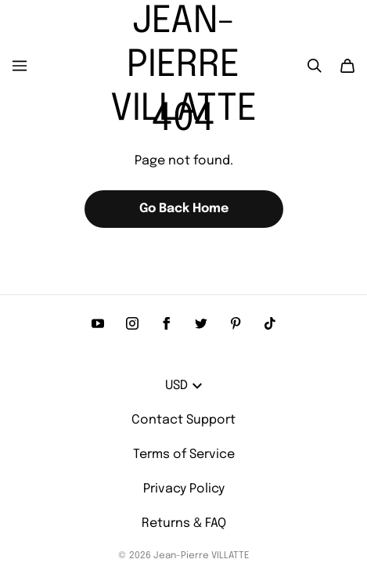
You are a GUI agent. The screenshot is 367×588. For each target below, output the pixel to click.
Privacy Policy (184, 489)
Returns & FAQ (184, 523)
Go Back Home (184, 209)
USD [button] (183, 386)
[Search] (315, 66)
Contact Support (183, 420)
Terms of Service (184, 455)
